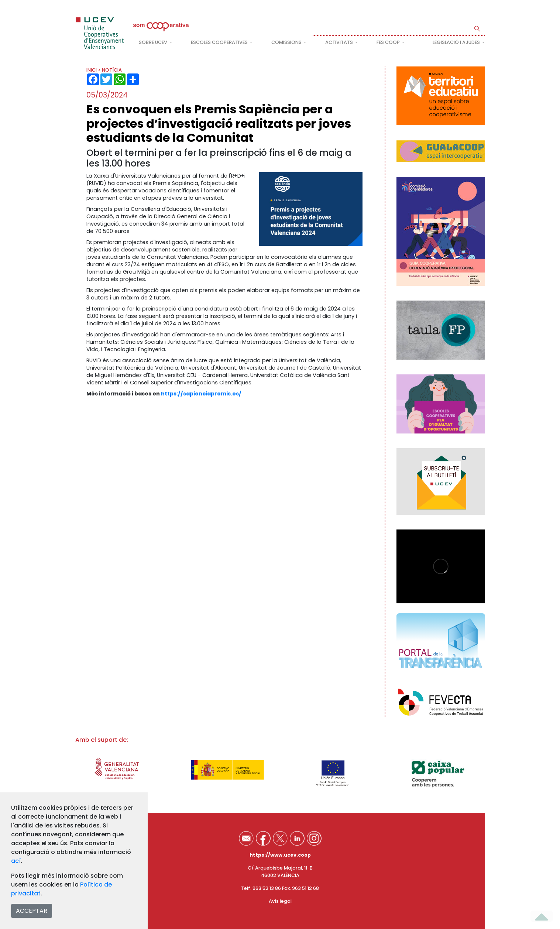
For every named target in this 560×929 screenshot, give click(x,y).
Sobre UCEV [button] (154, 42)
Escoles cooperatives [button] (220, 42)
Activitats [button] (340, 42)
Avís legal (280, 901)
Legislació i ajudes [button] (457, 42)
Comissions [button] (287, 42)
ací (16, 861)
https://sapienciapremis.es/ (201, 394)
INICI (92, 70)
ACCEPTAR (32, 911)
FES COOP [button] (389, 42)
